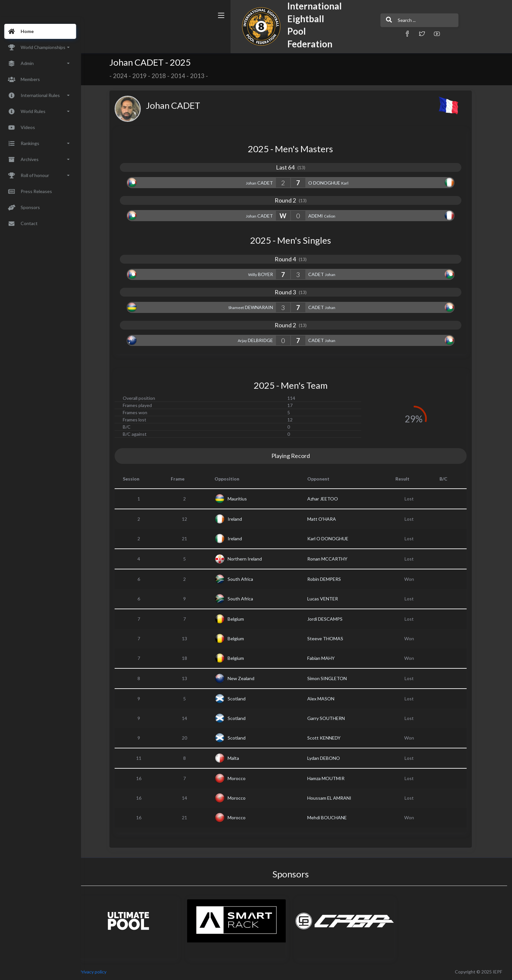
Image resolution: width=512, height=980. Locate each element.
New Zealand (247, 678)
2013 (203, 76)
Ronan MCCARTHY (334, 559)
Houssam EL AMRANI (336, 798)
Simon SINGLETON (333, 678)
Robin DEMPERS (330, 579)
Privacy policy (105, 972)
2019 (146, 76)
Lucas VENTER (329, 599)
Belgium (242, 619)
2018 (165, 76)
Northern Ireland (251, 559)
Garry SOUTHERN (332, 718)
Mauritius (243, 499)
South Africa (247, 579)
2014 (184, 76)
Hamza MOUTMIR (332, 778)
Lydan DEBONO (330, 758)
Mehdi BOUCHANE (333, 817)
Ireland (241, 519)
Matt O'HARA (328, 519)
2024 (126, 76)
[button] (333, 33)
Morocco (243, 778)
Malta (240, 758)
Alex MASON (327, 699)
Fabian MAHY (327, 658)
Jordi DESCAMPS (331, 619)
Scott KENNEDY (330, 738)
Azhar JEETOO (329, 499)
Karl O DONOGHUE (334, 539)
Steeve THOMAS (331, 638)
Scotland (243, 699)
